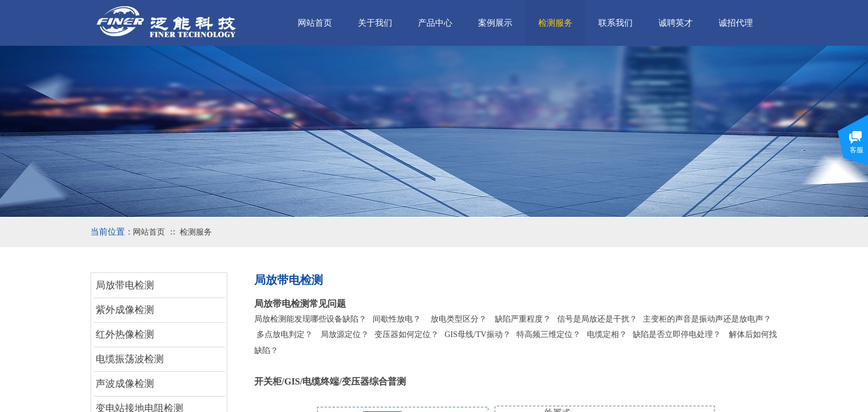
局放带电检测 (125, 285)
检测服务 (196, 232)
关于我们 (375, 23)
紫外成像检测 (125, 310)
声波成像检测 (125, 384)
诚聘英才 (676, 23)
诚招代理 (736, 23)
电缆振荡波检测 (130, 359)
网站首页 (149, 232)
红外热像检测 (125, 334)
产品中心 (435, 23)
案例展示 (495, 23)
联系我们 (616, 23)
